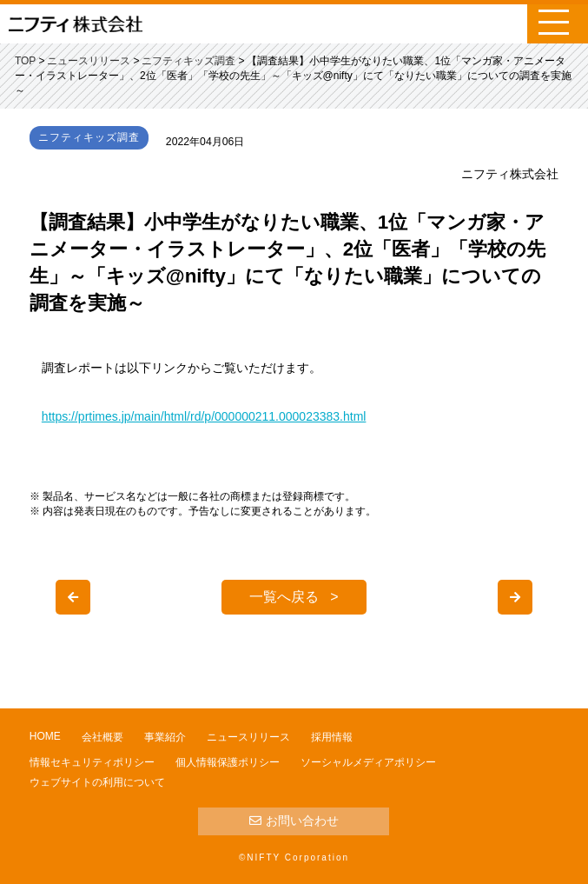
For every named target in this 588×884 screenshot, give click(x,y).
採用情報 (332, 737)
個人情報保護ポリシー (228, 762)
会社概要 (102, 737)
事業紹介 (165, 737)
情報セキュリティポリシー (92, 762)
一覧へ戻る (284, 597)
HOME (45, 736)
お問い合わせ (294, 821)
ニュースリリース (248, 737)
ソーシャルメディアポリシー (368, 762)
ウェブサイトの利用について (97, 782)
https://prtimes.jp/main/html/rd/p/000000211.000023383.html (204, 416)
